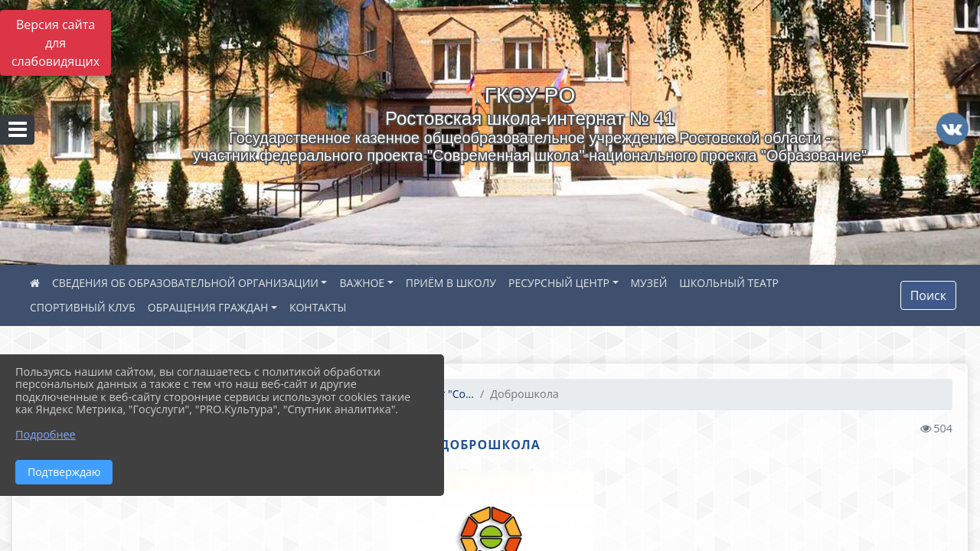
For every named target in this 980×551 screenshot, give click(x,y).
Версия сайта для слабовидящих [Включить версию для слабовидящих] (56, 43)
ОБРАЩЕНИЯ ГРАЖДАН (208, 307)
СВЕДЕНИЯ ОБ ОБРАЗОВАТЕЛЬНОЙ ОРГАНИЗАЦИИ (185, 283)
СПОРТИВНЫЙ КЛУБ (83, 307)
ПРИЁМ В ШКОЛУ (451, 283)
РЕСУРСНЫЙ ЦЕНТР (559, 283)
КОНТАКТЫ (318, 307)
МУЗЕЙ (649, 283)
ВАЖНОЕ (362, 283)
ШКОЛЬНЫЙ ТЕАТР (729, 283)
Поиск (928, 295)
